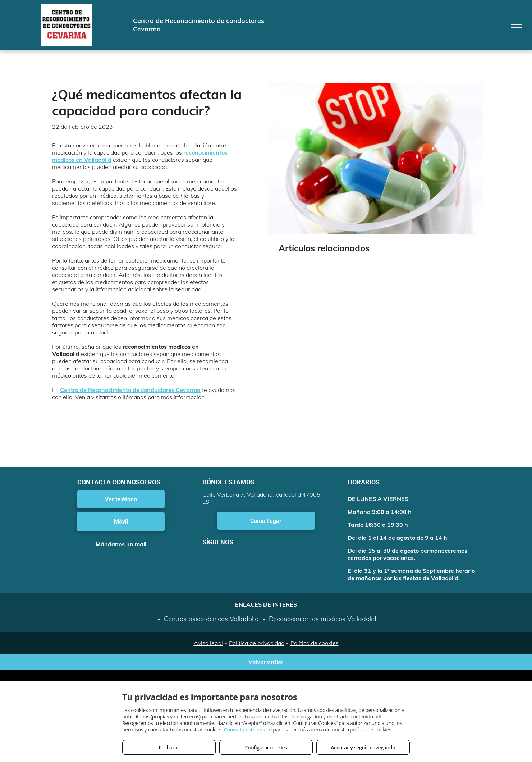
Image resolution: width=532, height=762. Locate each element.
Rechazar (169, 747)
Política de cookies (315, 643)
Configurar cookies (266, 747)
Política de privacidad (257, 643)
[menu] (516, 25)
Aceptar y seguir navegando (363, 747)
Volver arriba (266, 662)
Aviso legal (208, 643)
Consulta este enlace (248, 729)
